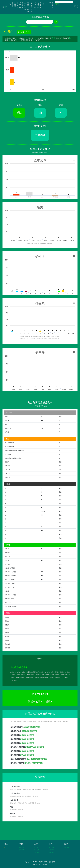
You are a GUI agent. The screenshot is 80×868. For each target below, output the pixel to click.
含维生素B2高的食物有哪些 (35, 747)
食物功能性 (31, 38)
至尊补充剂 (25, 6)
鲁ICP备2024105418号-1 (40, 865)
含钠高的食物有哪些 (27, 751)
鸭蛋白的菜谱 (40, 694)
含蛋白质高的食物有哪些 (32, 727)
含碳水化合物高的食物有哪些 (37, 759)
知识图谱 (41, 5)
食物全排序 (35, 6)
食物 (10, 3)
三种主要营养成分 (10, 38)
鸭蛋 (12, 807)
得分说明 (37, 40)
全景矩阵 (38, 5)
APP (46, 2)
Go (57, 5)
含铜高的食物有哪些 (27, 735)
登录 (77, 7)
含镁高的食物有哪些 (27, 743)
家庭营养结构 (28, 7)
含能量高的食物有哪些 (29, 731)
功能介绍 (52, 5)
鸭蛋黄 (13, 814)
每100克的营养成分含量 (45, 38)
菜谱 (7, 40)
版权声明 (22, 850)
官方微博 (52, 850)
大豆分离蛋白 (15, 793)
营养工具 (17, 5)
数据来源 (22, 847)
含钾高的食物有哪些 (27, 755)
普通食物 (40, 135)
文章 (43, 3)
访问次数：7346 (24, 32)
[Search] (64, 2)
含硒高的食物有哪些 (27, 739)
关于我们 (37, 847)
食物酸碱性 (22, 38)
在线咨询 (52, 852)
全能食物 (22, 5)
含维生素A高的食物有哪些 (33, 763)
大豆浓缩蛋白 (15, 787)
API (50, 2)
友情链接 (67, 847)
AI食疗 (12, 4)
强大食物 (20, 5)
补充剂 (15, 4)
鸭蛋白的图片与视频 (40, 701)
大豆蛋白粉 (14, 800)
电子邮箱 (52, 847)
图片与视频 (14, 40)
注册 (75, 7)
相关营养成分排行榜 (26, 40)
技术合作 (37, 850)
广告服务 (37, 852)
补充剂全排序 (32, 7)
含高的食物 (17, 728)
